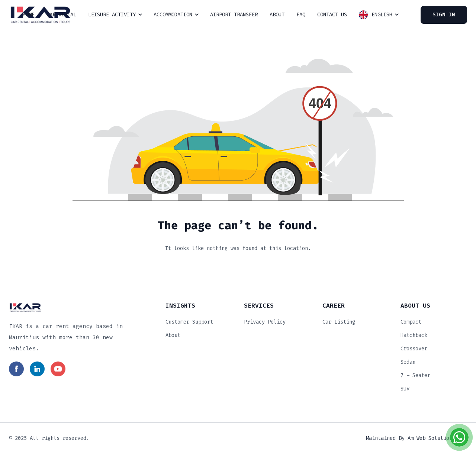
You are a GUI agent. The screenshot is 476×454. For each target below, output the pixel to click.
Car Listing (339, 322)
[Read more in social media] (16, 369)
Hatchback (414, 335)
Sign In (444, 15)
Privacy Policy (265, 322)
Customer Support (189, 322)
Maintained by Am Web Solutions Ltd (416, 438)
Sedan (408, 362)
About (173, 335)
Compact (411, 322)
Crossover (414, 349)
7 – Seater (415, 375)
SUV (405, 389)
